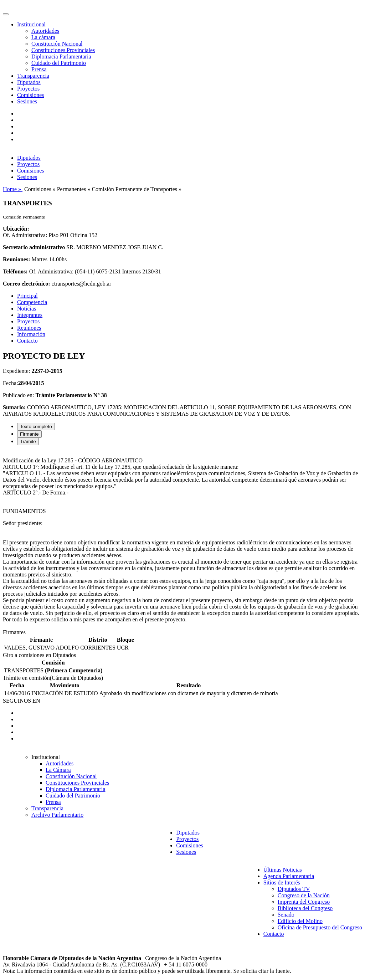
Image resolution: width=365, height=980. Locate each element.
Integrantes (30, 315)
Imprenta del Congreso (304, 902)
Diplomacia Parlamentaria (61, 57)
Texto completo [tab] (36, 427)
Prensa (39, 69)
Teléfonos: (15, 271)
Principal (27, 296)
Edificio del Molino (300, 921)
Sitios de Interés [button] (282, 882)
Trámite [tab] (28, 442)
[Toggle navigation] (6, 14)
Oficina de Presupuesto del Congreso (320, 927)
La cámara (43, 37)
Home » (13, 189)
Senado (286, 915)
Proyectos (28, 89)
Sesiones (27, 101)
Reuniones (29, 328)
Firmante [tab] (29, 434)
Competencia (32, 302)
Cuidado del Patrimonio (59, 63)
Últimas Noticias (283, 870)
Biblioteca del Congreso (305, 908)
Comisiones (31, 95)
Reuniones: (16, 259)
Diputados (29, 82)
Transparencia (33, 76)
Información (31, 334)
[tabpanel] (182, 540)
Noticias (27, 309)
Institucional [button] (31, 24)
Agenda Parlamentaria (289, 876)
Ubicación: (16, 229)
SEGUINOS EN (21, 701)
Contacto (27, 341)
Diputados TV (294, 889)
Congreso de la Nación (304, 895)
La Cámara (58, 770)
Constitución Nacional (57, 44)
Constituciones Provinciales (63, 50)
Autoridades (45, 31)
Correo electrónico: (27, 284)
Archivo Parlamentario (57, 815)
